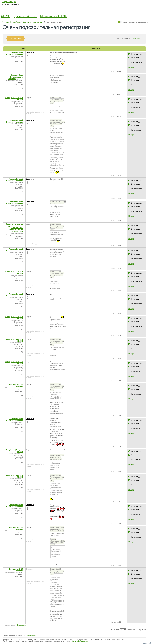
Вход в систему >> (9, 2)
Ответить (16, 39)
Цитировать (135, 58)
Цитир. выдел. (136, 54)
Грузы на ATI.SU (25, 16)
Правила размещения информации (134, 22)
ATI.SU (6, 16)
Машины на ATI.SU (54, 16)
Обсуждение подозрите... (32, 22)
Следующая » (137, 39)
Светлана (30, 53)
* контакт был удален (33, 244)
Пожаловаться (136, 62)
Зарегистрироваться (12, 4)
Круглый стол (16, 22)
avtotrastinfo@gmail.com (80, 641)
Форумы (5, 22)
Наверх (131, 67)
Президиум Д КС (32, 635)
